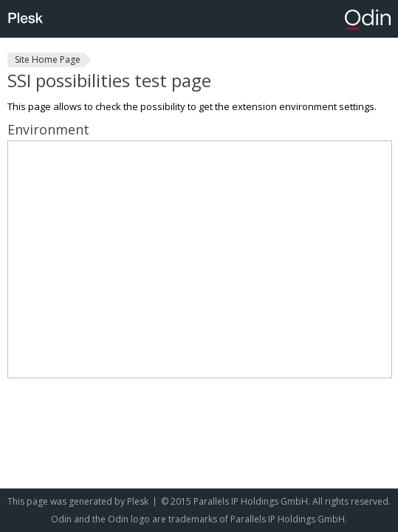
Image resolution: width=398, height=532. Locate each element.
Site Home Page (48, 59)
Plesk (138, 501)
